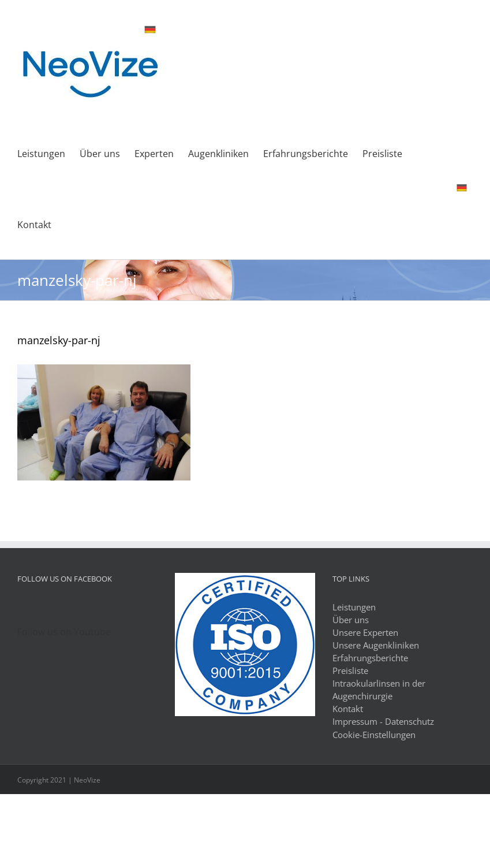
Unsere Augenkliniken (376, 645)
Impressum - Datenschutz (383, 721)
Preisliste (350, 670)
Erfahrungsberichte (370, 658)
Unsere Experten (365, 632)
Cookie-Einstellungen (374, 735)
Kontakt (348, 709)
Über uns (351, 620)
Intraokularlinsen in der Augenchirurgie (379, 690)
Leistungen (354, 607)
